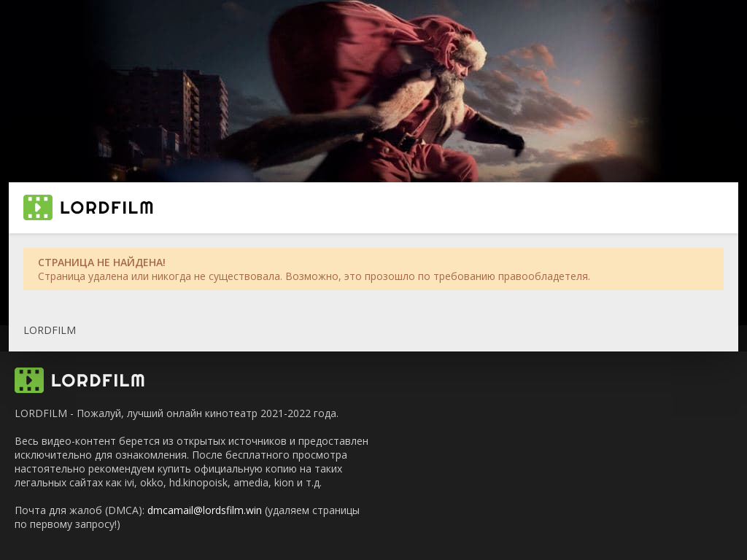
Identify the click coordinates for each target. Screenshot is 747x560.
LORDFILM (50, 330)
